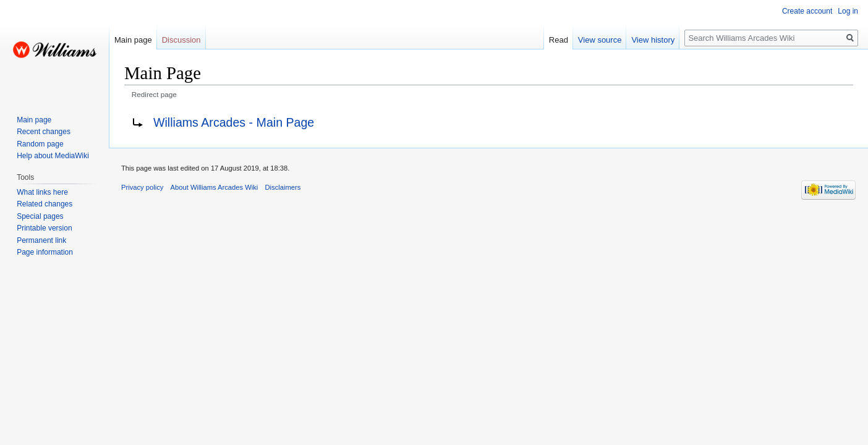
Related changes (45, 204)
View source (600, 40)
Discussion (181, 40)
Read (559, 40)
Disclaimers (283, 187)
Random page (40, 144)
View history (653, 40)
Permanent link (41, 240)
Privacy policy (142, 187)
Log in (848, 11)
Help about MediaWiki (53, 156)
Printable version (44, 228)
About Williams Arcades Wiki (215, 187)
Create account (807, 11)
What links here (42, 192)
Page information (45, 252)
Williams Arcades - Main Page (234, 122)
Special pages (40, 216)
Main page (133, 40)
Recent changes (44, 132)
